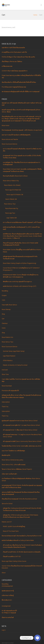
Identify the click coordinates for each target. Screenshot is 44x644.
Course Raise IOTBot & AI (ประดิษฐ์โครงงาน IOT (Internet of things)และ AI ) (21, 269)
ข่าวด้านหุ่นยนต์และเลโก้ (9, 611)
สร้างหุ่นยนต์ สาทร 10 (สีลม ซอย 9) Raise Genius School (20, 430)
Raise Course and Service (9, 144)
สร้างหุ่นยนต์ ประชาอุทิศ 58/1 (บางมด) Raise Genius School (21, 425)
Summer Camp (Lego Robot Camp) (14, 351)
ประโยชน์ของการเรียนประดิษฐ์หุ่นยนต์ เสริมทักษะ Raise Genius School (21, 480)
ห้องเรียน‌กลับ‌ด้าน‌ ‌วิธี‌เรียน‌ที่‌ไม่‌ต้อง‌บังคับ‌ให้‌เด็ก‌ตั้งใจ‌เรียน (19, 82)
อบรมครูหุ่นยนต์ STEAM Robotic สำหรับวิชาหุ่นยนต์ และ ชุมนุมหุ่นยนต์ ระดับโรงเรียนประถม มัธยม (22, 486)
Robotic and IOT (7, 522)
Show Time (5, 374)
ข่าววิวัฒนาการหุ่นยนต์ (9, 613)
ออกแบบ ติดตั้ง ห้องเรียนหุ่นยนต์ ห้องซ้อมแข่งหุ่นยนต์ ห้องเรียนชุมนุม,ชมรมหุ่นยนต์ (21, 493)
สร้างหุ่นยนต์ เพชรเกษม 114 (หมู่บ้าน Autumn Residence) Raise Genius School (22, 436)
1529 (3, 300)
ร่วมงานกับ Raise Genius (9, 305)
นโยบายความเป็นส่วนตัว (9, 474)
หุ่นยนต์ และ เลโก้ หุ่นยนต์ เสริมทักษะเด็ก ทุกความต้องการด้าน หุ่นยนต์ (22, 104)
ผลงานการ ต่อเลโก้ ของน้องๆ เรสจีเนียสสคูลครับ (16, 135)
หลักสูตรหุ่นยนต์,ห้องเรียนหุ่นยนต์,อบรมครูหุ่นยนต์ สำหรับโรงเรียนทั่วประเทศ (20, 258)
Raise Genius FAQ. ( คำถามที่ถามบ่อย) (14, 465)
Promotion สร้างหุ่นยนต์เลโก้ (10, 391)
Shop (3, 314)
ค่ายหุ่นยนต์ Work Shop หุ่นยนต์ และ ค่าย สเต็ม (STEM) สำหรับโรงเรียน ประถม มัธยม (22, 157)
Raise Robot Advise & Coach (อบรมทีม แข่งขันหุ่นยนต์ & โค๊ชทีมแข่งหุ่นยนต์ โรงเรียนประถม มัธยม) (22, 170)
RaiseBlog (5, 291)
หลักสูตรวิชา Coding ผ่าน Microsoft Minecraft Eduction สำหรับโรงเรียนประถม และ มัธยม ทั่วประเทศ (22, 509)
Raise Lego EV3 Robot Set (13, 190)
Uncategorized (6, 606)
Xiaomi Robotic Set (11, 199)
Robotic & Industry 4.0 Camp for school (15, 365)
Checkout (5, 323)
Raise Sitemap (6, 310)
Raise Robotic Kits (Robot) (12, 185)
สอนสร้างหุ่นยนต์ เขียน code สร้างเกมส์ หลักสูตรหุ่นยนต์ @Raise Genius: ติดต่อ (21, 111)
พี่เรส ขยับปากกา (7, 600)
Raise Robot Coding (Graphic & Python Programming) (20, 263)
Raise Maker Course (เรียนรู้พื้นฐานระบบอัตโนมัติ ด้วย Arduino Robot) (22, 251)
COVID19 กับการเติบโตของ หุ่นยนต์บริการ (15, 71)
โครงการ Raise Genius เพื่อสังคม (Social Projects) (17, 469)
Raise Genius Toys (10, 204)
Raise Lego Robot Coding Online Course (14, 561)
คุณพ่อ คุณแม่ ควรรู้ (8, 591)
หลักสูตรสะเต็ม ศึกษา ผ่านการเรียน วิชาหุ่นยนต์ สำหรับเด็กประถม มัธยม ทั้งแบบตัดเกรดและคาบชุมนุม (21, 396)
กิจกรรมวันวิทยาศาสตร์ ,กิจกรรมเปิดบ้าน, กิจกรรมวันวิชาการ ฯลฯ (22, 536)
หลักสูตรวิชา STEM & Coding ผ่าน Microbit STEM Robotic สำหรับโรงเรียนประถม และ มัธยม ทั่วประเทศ (21, 516)
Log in (4, 630)
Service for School (7, 504)
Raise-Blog (5, 584)
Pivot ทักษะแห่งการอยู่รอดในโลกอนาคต (14, 87)
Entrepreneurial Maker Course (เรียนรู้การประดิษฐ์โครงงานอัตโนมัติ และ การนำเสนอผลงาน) (21, 276)
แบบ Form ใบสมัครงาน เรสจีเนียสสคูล (13, 451)
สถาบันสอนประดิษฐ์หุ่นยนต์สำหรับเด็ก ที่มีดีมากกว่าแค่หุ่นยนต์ (21, 92)
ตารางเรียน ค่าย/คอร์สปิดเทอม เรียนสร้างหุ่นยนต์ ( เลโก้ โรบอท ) (22, 222)
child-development (7, 586)
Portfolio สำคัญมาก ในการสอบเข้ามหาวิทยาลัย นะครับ (18, 57)
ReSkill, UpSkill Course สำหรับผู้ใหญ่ (14, 526)
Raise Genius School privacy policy (12, 460)
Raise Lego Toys (10, 213)
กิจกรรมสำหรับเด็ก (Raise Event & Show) (15, 176)
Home (35, 15)
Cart (3, 319)
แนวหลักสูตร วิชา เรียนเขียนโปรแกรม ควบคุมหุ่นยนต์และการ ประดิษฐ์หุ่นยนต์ (22, 163)
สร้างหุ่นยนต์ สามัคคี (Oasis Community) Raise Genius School (22, 441)
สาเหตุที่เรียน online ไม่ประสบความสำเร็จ (14, 52)
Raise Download (7, 386)
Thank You (5, 407)
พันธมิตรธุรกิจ (6, 455)
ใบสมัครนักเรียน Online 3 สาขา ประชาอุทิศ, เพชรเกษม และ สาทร (22, 446)
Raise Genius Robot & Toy (11, 181)
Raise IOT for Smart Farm (11, 531)
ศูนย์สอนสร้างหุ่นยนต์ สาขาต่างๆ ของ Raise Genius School (20, 421)
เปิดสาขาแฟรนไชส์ (8, 617)
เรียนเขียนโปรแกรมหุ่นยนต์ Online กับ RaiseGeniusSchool (19, 499)
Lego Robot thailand (9, 356)
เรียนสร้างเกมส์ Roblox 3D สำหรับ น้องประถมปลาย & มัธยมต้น (22, 552)
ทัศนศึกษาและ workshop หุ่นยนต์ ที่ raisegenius (17, 282)
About (4, 573)
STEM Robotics (8, 361)
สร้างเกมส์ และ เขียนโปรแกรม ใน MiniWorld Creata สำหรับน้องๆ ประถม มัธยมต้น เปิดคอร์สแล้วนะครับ (22, 546)
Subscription (6, 402)
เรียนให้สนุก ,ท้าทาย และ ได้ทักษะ (12, 62)
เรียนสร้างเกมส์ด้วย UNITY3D (12, 557)
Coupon (4, 295)
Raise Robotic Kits (7, 337)
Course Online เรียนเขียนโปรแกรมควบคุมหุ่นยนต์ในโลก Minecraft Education (22, 567)
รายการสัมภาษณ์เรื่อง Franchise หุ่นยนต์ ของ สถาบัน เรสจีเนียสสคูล (21, 380)
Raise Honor (6, 126)
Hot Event (5, 370)
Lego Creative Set (12, 218)
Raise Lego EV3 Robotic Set (15, 195)
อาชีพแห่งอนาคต (7, 66)
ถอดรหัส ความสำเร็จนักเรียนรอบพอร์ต (13, 48)
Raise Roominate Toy (12, 208)
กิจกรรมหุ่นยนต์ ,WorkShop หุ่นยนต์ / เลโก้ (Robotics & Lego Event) (22, 130)
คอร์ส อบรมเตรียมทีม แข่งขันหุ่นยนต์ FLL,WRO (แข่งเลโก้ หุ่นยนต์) (21, 228)
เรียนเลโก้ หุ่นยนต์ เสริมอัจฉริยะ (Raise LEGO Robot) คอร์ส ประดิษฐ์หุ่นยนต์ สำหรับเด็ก (20, 244)
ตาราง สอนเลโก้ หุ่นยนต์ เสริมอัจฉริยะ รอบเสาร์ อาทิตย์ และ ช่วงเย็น (22, 150)
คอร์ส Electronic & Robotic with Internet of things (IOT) (20, 286)
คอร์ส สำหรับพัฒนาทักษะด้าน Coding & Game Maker (18, 540)
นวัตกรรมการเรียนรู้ (8, 595)
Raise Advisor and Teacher (10, 139)
